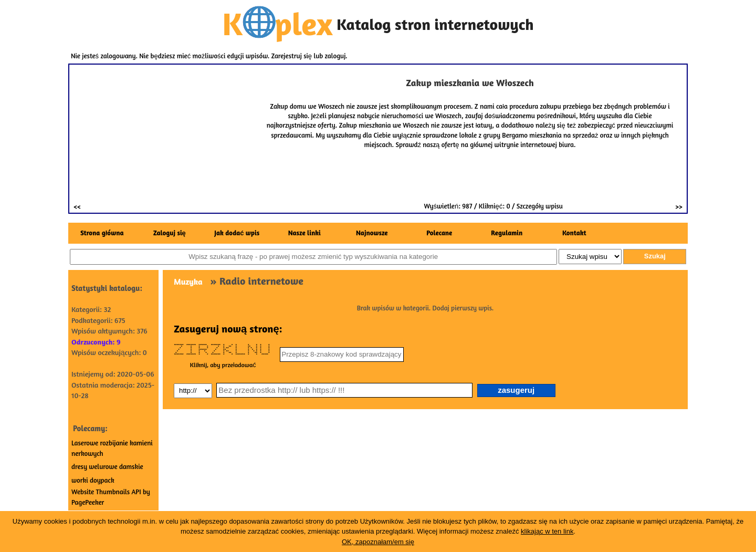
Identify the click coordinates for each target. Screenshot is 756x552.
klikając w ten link (547, 531)
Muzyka (188, 282)
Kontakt (574, 233)
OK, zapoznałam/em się (378, 542)
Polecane (439, 233)
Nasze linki (304, 233)
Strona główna (102, 233)
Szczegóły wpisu (540, 206)
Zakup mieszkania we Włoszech (470, 82)
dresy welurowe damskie (107, 466)
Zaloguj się (170, 233)
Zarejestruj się (292, 56)
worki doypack (93, 480)
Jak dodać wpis (237, 233)
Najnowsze (372, 233)
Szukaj (655, 256)
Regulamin (507, 233)
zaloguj (335, 56)
